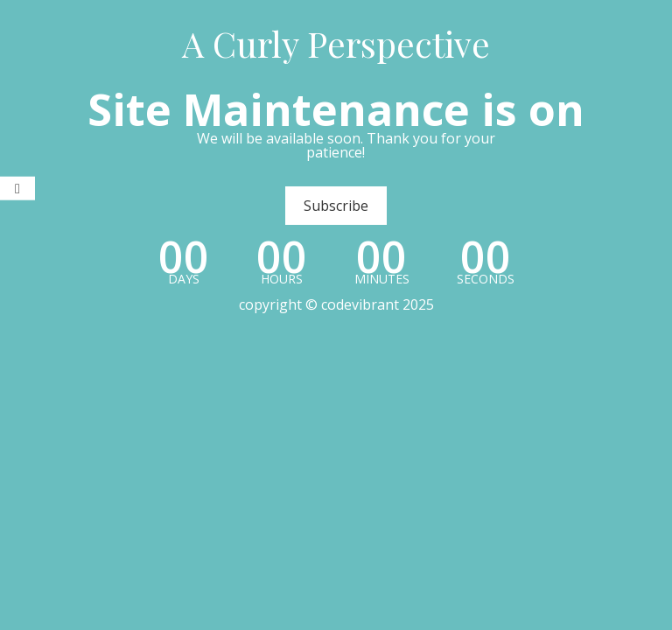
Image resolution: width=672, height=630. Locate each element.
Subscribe (336, 206)
